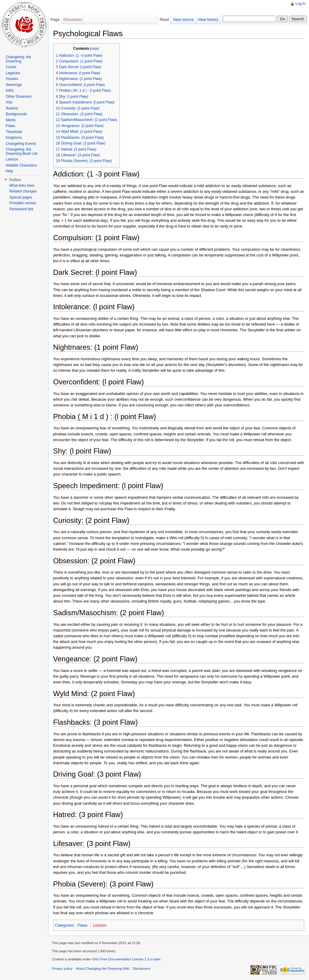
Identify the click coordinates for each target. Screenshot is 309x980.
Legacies (13, 73)
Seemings (14, 85)
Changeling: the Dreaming (18, 59)
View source (183, 19)
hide (94, 49)
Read (164, 19)
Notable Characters (21, 165)
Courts (11, 67)
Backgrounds (16, 114)
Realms (12, 108)
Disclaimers (142, 969)
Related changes (23, 191)
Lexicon (100, 925)
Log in (300, 4)
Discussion (73, 19)
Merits (11, 120)
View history (208, 19)
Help (10, 171)
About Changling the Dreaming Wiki (103, 969)
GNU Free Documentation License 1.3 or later (126, 959)
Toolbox (15, 180)
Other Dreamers (19, 97)
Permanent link (21, 209)
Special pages (21, 197)
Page (55, 19)
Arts (9, 102)
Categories (64, 925)
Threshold (14, 132)
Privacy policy (62, 969)
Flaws (82, 925)
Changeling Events (21, 144)
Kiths (10, 91)
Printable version (23, 203)
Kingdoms (14, 138)
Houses (12, 79)
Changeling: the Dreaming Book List (22, 151)
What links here (22, 186)
